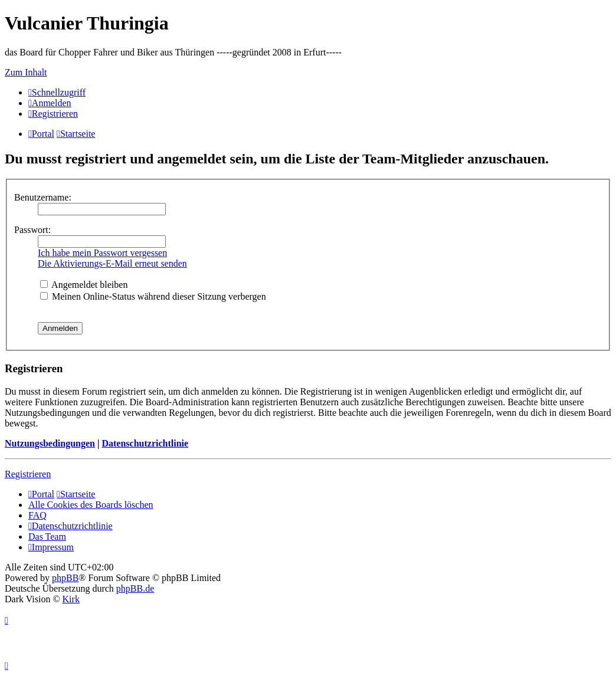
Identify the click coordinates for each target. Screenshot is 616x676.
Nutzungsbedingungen (50, 443)
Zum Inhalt (26, 72)
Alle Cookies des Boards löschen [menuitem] (91, 505)
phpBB (65, 578)
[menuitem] (50, 103)
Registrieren (28, 474)
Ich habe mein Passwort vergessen (102, 253)
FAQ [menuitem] (37, 515)
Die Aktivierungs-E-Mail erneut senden (112, 263)
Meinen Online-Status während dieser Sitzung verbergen (153, 296)
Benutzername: (43, 197)
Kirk (71, 599)
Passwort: (32, 230)
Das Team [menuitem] (47, 536)
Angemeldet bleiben (84, 285)
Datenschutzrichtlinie (145, 443)
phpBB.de (135, 588)
